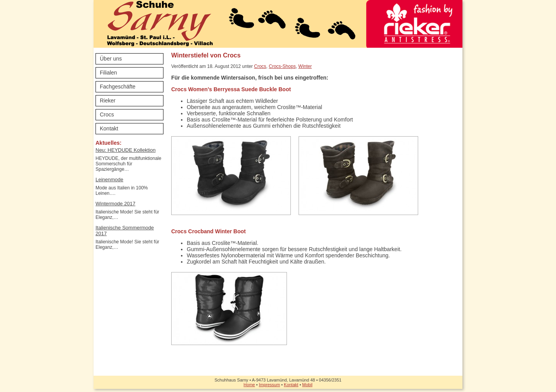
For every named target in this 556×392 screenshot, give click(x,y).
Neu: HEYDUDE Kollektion (126, 150)
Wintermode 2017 (116, 204)
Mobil (307, 385)
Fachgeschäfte (118, 87)
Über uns (111, 59)
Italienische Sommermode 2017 (125, 231)
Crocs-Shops (282, 66)
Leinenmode (109, 180)
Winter (305, 66)
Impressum (269, 385)
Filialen (108, 73)
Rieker (108, 101)
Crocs (107, 114)
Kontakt (109, 128)
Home (249, 385)
